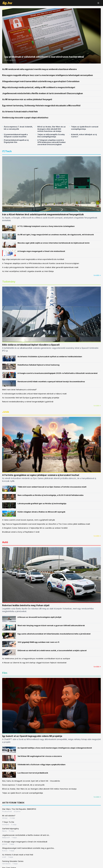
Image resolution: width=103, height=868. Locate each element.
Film (5, 673)
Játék (6, 412)
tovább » (97, 275)
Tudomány (9, 282)
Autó (5, 542)
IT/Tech (7, 151)
